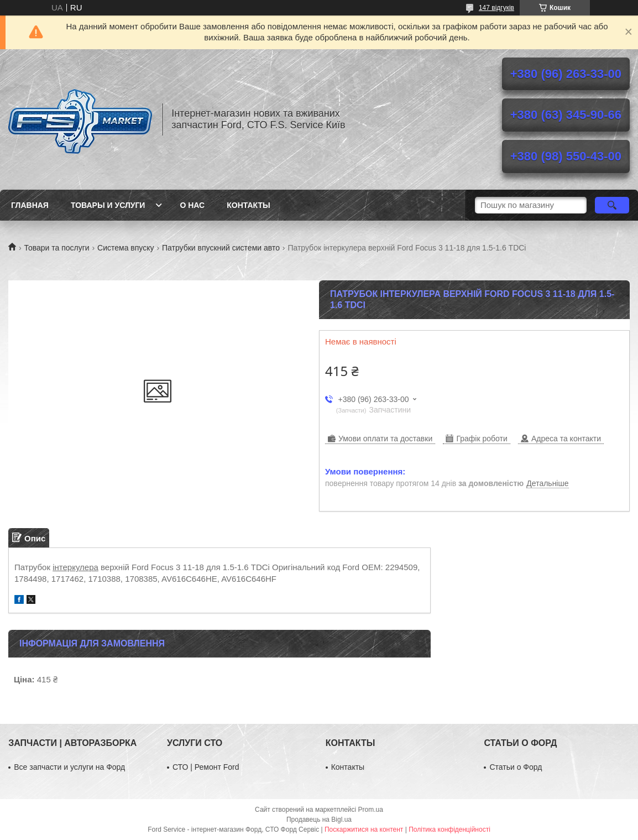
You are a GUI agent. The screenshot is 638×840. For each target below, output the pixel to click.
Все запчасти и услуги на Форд (69, 767)
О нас (192, 205)
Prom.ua (371, 810)
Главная (30, 205)
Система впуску (125, 248)
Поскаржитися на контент (364, 829)
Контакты (248, 205)
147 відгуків (496, 8)
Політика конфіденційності (449, 829)
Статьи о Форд (516, 767)
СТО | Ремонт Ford (206, 767)
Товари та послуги (56, 248)
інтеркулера (75, 567)
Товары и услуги (108, 205)
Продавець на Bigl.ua (319, 820)
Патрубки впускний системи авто (221, 248)
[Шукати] (612, 205)
